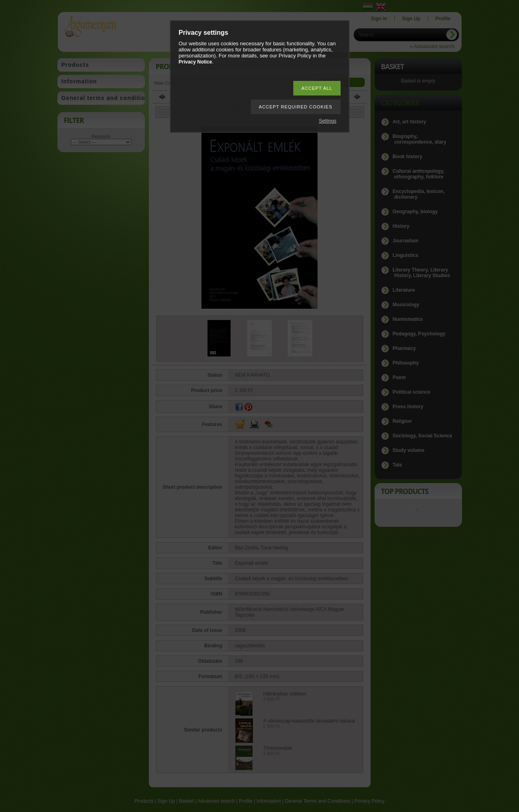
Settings (327, 121)
